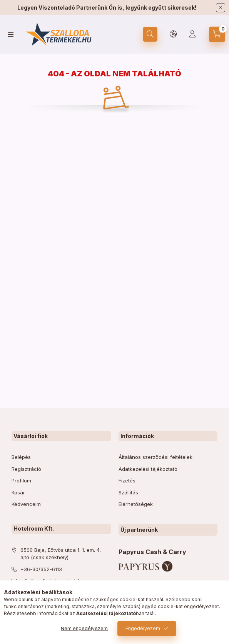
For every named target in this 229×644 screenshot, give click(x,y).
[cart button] (217, 34)
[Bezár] (221, 8)
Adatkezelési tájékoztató (148, 469)
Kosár (18, 492)
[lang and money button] (173, 34)
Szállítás (128, 492)
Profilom (21, 480)
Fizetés (127, 480)
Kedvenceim (26, 504)
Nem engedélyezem (84, 628)
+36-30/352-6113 (41, 569)
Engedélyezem (143, 628)
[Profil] (192, 34)
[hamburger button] (11, 35)
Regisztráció (26, 469)
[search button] (150, 34)
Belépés (21, 457)
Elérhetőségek (136, 504)
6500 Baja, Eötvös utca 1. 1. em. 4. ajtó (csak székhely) (61, 554)
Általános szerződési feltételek (155, 457)
